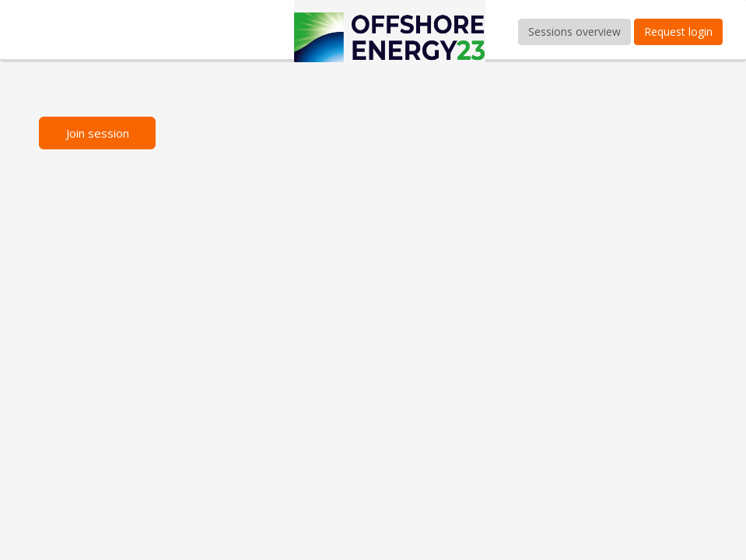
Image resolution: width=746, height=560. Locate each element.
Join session (98, 133)
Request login (678, 31)
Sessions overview (574, 31)
